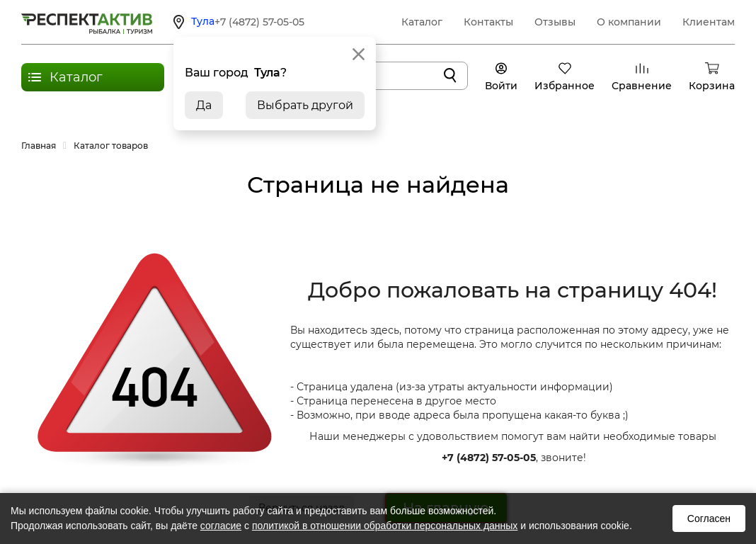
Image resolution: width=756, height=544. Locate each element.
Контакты (488, 22)
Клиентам (709, 22)
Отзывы (555, 22)
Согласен (709, 518)
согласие (221, 526)
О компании (629, 22)
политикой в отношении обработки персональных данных (385, 526)
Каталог (422, 22)
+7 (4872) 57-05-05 (259, 22)
